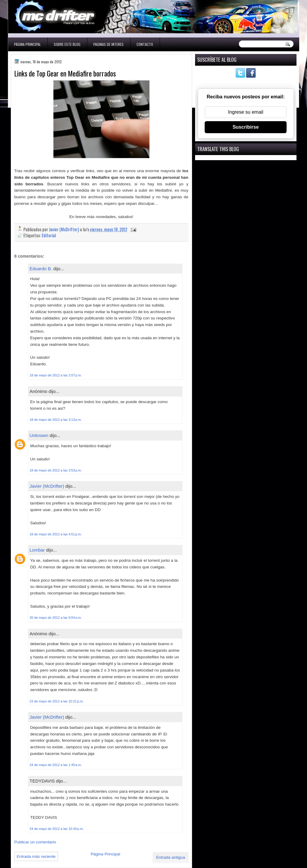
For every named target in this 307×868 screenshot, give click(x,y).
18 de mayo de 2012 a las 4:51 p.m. (56, 534)
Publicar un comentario (35, 842)
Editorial (49, 235)
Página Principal (27, 44)
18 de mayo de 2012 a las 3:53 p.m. (56, 470)
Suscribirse (246, 127)
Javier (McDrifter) (47, 486)
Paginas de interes (108, 44)
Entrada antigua (170, 857)
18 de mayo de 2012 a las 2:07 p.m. (56, 375)
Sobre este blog (67, 44)
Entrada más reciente (36, 856)
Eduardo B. (41, 269)
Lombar (37, 550)
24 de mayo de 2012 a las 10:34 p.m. (57, 829)
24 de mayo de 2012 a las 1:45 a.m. (56, 765)
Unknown (39, 435)
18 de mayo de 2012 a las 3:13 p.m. (56, 420)
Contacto (145, 44)
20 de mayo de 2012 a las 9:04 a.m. (56, 618)
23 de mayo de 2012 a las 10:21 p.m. (57, 701)
